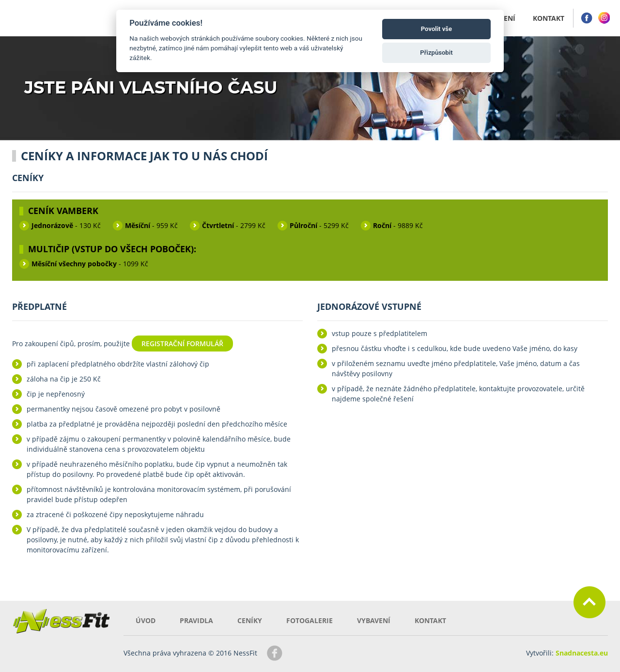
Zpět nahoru (589, 602)
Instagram (604, 18)
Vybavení (374, 620)
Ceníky (250, 620)
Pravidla (196, 620)
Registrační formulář (182, 344)
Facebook (587, 18)
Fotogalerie (310, 620)
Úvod (146, 620)
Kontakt (430, 620)
